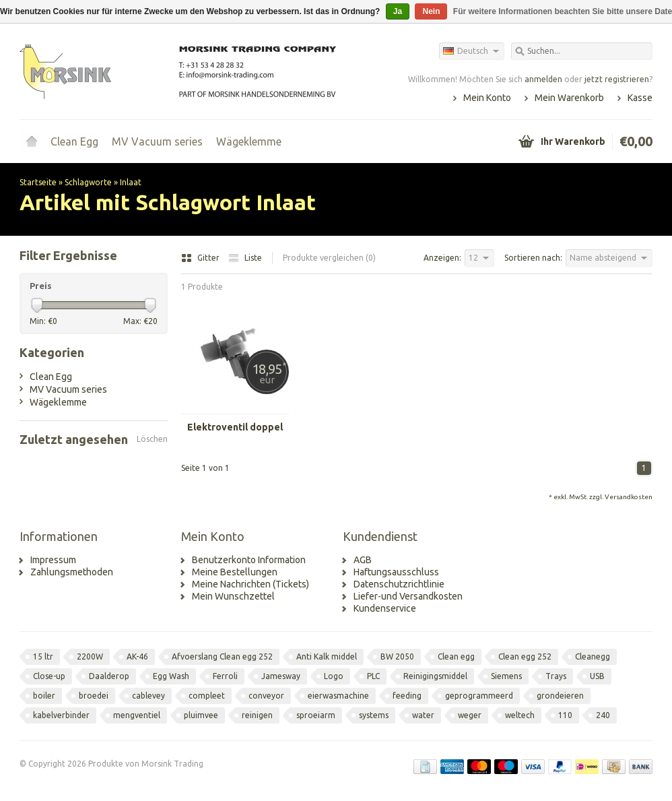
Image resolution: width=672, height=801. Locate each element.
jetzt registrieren (617, 79)
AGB (363, 560)
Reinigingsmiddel (435, 676)
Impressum (53, 560)
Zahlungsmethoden (72, 572)
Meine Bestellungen (235, 572)
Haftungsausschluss (396, 572)
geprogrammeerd (479, 696)
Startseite (32, 141)
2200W (90, 656)
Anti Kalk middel (327, 656)
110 (565, 715)
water (423, 715)
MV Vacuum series (157, 141)
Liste (245, 258)
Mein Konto (487, 98)
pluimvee (201, 715)
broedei (94, 696)
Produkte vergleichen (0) (329, 258)
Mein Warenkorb (569, 98)
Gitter (201, 258)
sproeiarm (316, 715)
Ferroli (225, 676)
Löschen (152, 439)
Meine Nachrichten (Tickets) (250, 584)
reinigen (257, 715)
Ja (398, 11)
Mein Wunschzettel (233, 596)
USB (597, 676)
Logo (334, 676)
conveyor (266, 696)
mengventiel (137, 715)
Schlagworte (88, 182)
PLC (373, 676)
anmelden (543, 79)
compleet (207, 696)
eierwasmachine (338, 696)
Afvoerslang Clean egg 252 (222, 656)
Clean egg (456, 656)
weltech (520, 715)
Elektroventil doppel (235, 427)
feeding (407, 696)
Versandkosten (629, 497)
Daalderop (109, 676)
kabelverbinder (61, 715)
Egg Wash (171, 676)
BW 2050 (397, 656)
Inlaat (131, 182)
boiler (44, 696)
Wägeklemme (249, 141)
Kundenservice (385, 608)
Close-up (49, 676)
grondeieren (560, 696)
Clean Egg (74, 141)
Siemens (506, 676)
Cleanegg (593, 656)
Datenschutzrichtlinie (399, 584)
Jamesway (281, 676)
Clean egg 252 (525, 656)
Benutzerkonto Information (249, 560)
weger (470, 715)
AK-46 (137, 656)
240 (603, 715)
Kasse (640, 98)
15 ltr (43, 656)
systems (374, 715)
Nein (431, 11)
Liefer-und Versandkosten (408, 596)
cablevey (148, 696)
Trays (556, 676)
